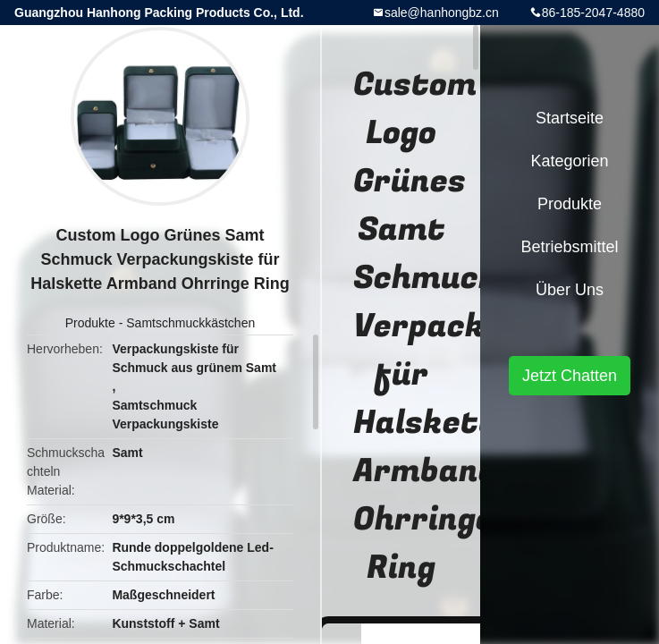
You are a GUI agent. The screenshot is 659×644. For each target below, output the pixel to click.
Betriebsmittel (569, 247)
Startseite (570, 118)
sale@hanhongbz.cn (442, 13)
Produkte (90, 323)
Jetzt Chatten (570, 376)
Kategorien (569, 161)
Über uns (570, 290)
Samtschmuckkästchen (190, 323)
